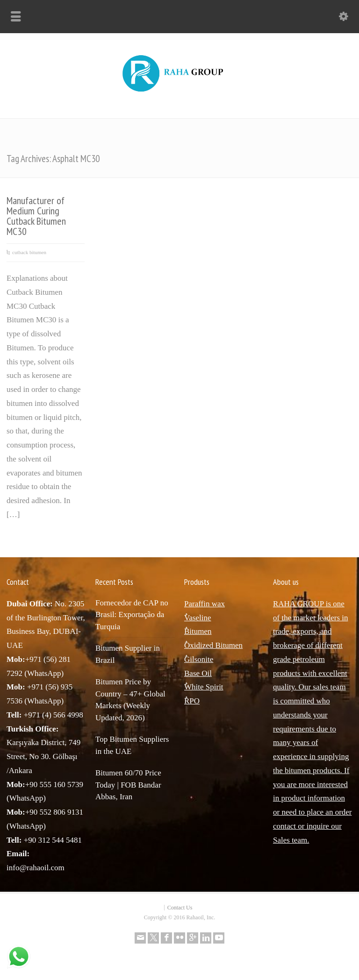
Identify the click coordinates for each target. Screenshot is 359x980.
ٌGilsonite (199, 659)
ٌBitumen (198, 631)
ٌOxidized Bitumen (213, 645)
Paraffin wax (205, 604)
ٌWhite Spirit (204, 687)
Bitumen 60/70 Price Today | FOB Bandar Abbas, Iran (128, 785)
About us (286, 582)
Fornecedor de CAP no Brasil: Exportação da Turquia (132, 615)
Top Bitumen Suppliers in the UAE (132, 745)
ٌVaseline (198, 618)
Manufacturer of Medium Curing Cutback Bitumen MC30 (36, 216)
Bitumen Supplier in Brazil (128, 654)
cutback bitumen (29, 252)
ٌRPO (192, 701)
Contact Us (180, 908)
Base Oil (198, 673)
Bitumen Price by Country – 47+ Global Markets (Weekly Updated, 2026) (130, 700)
